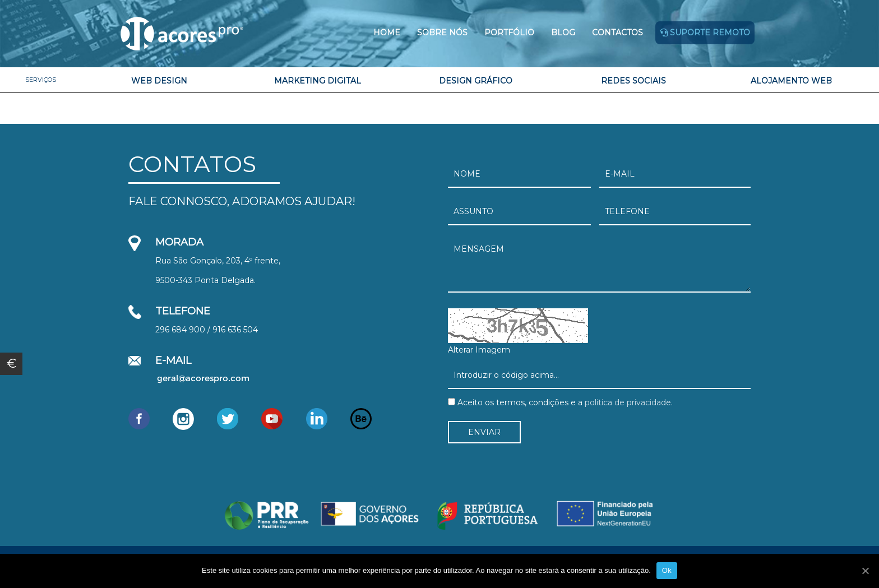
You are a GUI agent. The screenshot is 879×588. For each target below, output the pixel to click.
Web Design (159, 81)
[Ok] (865, 571)
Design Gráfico (476, 81)
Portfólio (509, 33)
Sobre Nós (442, 33)
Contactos (617, 33)
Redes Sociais (633, 81)
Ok (667, 570)
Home (387, 33)
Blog (563, 33)
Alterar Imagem (479, 350)
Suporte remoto (705, 33)
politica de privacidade (627, 402)
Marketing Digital (318, 81)
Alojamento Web (791, 81)
